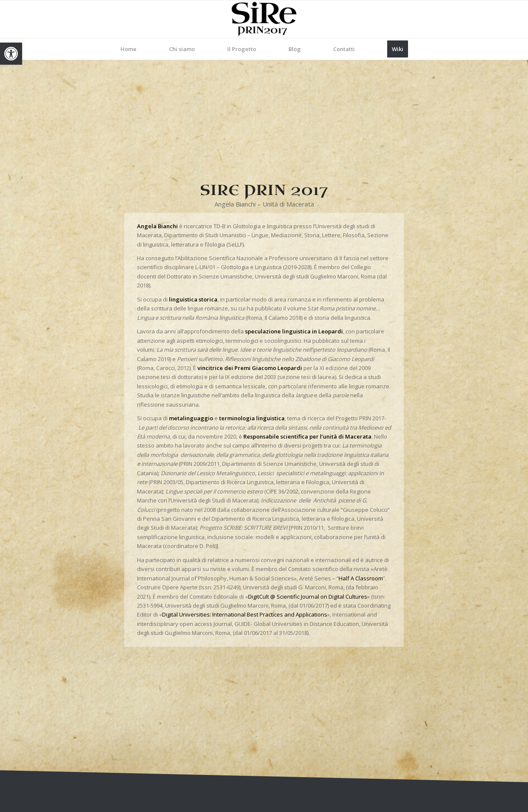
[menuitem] (128, 49)
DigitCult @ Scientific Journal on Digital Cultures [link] (308, 597)
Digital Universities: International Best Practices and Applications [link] (245, 614)
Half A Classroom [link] (361, 578)
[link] (11, 54)
